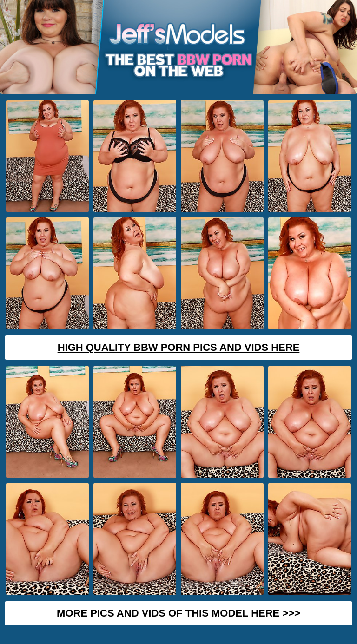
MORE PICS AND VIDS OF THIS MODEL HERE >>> (178, 613)
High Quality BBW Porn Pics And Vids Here (179, 347)
